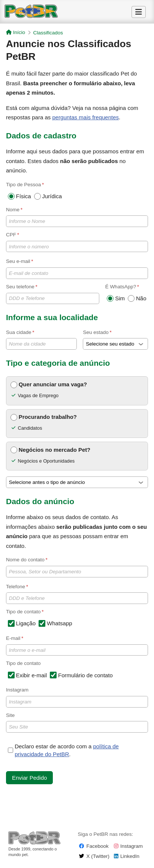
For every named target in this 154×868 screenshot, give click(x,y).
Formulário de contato (81, 675)
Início (16, 32)
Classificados (48, 33)
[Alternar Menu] (139, 12)
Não (137, 298)
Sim (116, 298)
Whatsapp (55, 623)
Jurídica (48, 196)
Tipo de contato (23, 663)
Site (77, 723)
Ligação (22, 623)
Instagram (77, 697)
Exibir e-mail (28, 675)
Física (19, 196)
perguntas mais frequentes (85, 117)
